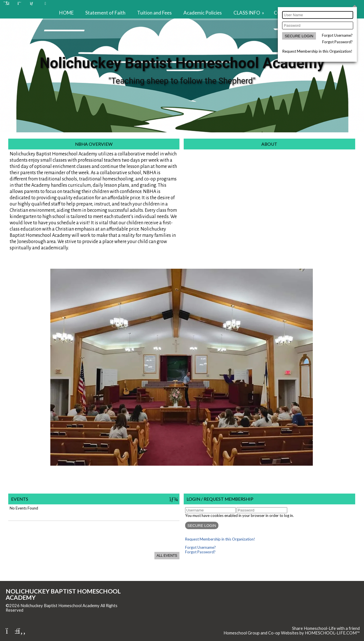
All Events (167, 556)
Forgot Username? (337, 35)
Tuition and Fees (154, 13)
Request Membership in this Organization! (317, 51)
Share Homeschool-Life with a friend (326, 628)
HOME (66, 13)
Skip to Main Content (48, 610)
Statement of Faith (105, 13)
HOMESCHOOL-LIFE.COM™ (332, 633)
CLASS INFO (249, 13)
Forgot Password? (337, 42)
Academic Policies (203, 13)
